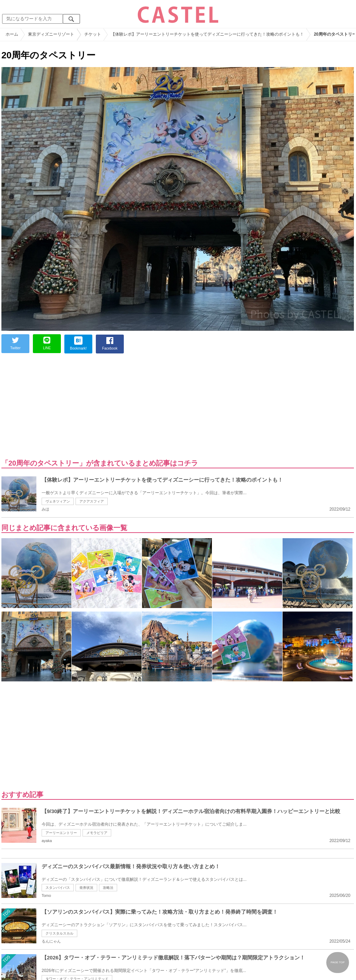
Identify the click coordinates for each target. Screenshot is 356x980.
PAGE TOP (337, 962)
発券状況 (86, 888)
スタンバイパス (58, 888)
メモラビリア (97, 833)
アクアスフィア (92, 501)
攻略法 (108, 888)
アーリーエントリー (61, 833)
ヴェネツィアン (58, 501)
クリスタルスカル (59, 933)
